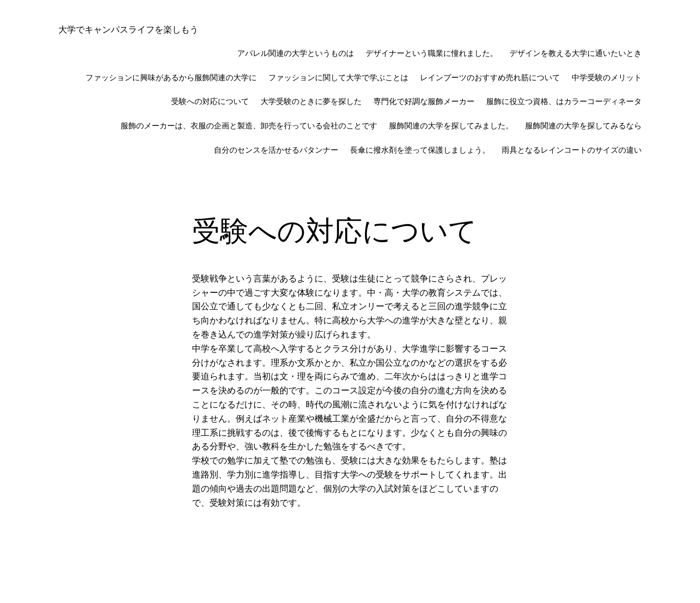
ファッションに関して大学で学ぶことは (338, 78)
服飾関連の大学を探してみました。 (451, 126)
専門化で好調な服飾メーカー (424, 101)
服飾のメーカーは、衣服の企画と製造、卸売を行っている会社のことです (249, 126)
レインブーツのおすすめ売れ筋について (490, 78)
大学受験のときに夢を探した (311, 101)
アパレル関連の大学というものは (296, 53)
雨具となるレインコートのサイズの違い (572, 150)
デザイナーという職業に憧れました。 (432, 53)
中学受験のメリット (607, 78)
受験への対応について (210, 101)
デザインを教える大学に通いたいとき (576, 53)
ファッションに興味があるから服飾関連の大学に (171, 78)
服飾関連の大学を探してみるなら (583, 126)
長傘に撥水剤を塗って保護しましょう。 (420, 150)
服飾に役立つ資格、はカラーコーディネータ (564, 101)
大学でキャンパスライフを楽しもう (128, 29)
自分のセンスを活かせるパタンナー (276, 150)
